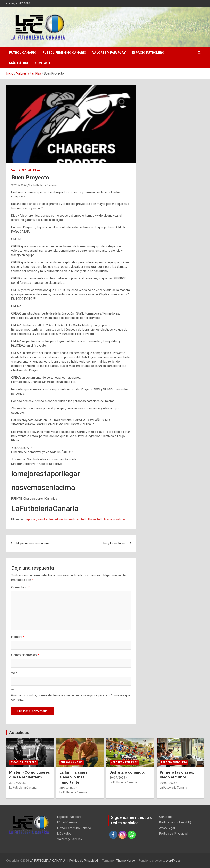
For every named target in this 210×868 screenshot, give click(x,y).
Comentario (20, 587)
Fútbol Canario (23, 53)
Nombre (18, 637)
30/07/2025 (17, 783)
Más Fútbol (19, 63)
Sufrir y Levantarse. (113, 543)
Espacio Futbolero (148, 53)
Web (14, 673)
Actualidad (19, 733)
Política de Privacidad (173, 834)
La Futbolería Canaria (43, 185)
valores (121, 519)
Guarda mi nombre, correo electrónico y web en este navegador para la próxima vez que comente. (71, 697)
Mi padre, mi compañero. (33, 543)
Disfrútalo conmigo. (127, 772)
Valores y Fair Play (109, 53)
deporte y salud (35, 519)
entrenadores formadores (63, 519)
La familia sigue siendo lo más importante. (74, 777)
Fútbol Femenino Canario (64, 53)
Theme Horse (126, 861)
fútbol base (88, 519)
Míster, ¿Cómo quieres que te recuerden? (30, 775)
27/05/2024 (19, 185)
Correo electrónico (25, 655)
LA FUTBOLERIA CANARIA (47, 861)
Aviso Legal (167, 828)
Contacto (44, 63)
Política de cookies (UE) (175, 822)
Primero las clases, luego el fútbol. (177, 775)
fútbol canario (106, 519)
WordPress (173, 861)
